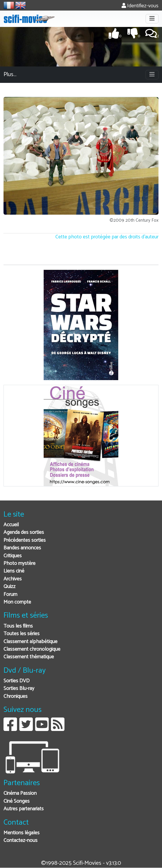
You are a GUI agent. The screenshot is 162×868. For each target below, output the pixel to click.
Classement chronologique (32, 649)
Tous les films (18, 626)
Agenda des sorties (24, 533)
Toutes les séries (22, 634)
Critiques (13, 556)
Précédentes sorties (25, 540)
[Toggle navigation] (152, 19)
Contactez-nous (21, 841)
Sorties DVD (17, 681)
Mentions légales (22, 833)
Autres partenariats (24, 809)
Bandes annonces (22, 548)
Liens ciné (14, 571)
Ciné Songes (17, 801)
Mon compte (17, 602)
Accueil (11, 525)
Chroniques (16, 697)
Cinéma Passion (20, 793)
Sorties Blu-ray (19, 689)
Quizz (10, 587)
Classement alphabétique (30, 642)
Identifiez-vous (140, 6)
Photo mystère (19, 564)
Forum (10, 595)
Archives (13, 579)
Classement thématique (29, 657)
